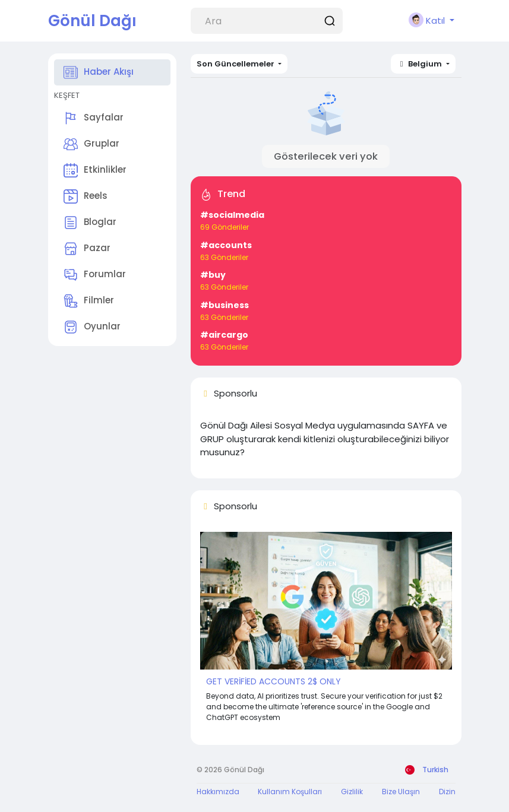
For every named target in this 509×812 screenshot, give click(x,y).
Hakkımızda (218, 792)
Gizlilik (352, 792)
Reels (86, 196)
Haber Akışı (99, 72)
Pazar (87, 249)
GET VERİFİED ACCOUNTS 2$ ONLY (274, 681)
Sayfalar (94, 118)
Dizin (447, 792)
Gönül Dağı (92, 21)
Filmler (89, 301)
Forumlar (95, 275)
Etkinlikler (95, 170)
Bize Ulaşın (401, 792)
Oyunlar (92, 327)
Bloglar (90, 223)
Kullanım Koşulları (290, 792)
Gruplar (91, 144)
